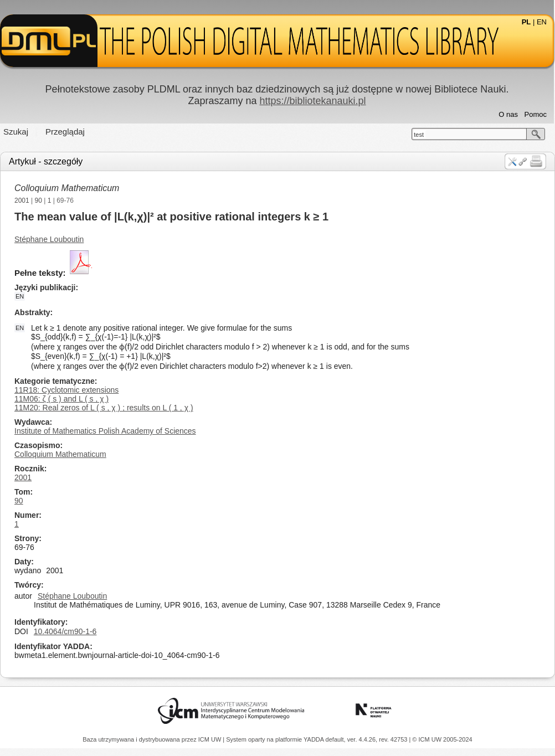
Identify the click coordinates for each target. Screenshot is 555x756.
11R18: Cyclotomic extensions (66, 390)
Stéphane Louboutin (49, 239)
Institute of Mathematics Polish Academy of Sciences (105, 431)
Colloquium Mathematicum (67, 188)
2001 (22, 200)
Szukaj (16, 132)
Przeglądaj (65, 132)
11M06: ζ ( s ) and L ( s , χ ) (61, 399)
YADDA (315, 739)
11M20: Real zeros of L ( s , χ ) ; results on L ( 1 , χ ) (104, 408)
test (419, 135)
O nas (508, 114)
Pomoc (536, 114)
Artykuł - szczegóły (46, 161)
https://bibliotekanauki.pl (312, 101)
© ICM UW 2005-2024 (442, 739)
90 (38, 200)
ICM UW (211, 739)
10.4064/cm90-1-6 (65, 631)
